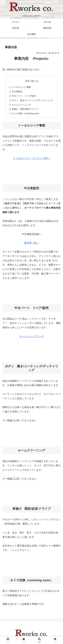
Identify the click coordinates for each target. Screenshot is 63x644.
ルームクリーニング (21, 105)
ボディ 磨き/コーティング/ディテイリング (33, 100)
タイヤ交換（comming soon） (26, 113)
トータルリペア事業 (21, 87)
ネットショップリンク (31, 336)
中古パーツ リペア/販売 (24, 96)
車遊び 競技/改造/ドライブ (25, 109)
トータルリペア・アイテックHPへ (31, 158)
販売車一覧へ (31, 243)
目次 (28, 81)
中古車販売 (17, 92)
